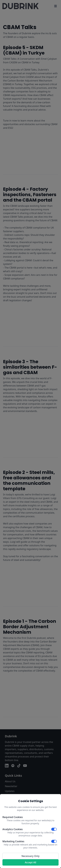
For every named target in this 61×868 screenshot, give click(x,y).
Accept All (31, 862)
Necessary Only (30, 856)
